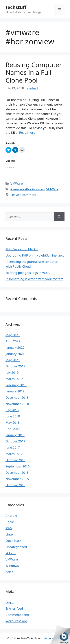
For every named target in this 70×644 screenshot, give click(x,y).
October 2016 (15, 460)
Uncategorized (16, 547)
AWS (9, 528)
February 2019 (16, 385)
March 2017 (14, 454)
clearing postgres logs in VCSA (28, 273)
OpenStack (13, 541)
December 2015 (17, 473)
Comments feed (17, 615)
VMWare (17, 183)
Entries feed (14, 608)
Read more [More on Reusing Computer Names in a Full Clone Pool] (27, 132)
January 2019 (15, 391)
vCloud (11, 553)
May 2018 (13, 422)
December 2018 (17, 397)
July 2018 (12, 410)
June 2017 (13, 448)
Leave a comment (23, 195)
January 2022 (15, 347)
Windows (12, 566)
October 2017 (15, 441)
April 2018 (13, 429)
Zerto (9, 572)
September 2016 (17, 466)
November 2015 (17, 479)
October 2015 (15, 485)
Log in (10, 602)
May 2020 (13, 360)
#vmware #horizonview (27, 189)
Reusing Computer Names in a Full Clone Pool (34, 72)
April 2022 (13, 341)
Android (11, 516)
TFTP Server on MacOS (22, 249)
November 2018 (17, 404)
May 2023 (13, 335)
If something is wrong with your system (34, 279)
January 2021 (15, 354)
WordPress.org (16, 621)
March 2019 (14, 379)
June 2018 (13, 416)
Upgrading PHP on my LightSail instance (35, 255)
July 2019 (12, 372)
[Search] (59, 217)
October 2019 (15, 366)
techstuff (16, 7)
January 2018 (15, 435)
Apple (10, 522)
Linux (9, 534)
